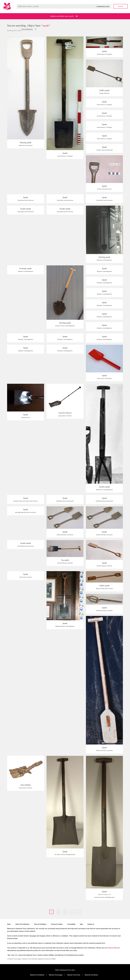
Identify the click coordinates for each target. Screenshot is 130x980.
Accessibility (71, 924)
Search (120, 6)
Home (9, 924)
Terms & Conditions (40, 924)
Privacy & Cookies (57, 924)
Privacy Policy (113, 948)
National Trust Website (37, 975)
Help (81, 924)
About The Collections (22, 924)
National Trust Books (91, 975)
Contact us (91, 924)
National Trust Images (56, 975)
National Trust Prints (74, 975)
